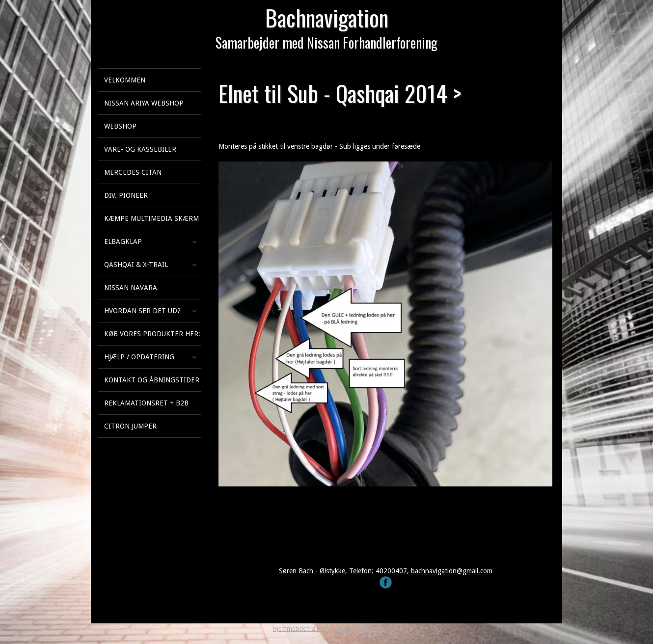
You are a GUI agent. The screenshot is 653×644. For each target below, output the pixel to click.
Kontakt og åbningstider (152, 380)
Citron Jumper (130, 426)
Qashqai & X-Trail (136, 265)
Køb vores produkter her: (152, 334)
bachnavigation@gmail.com (452, 571)
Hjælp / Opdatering (139, 357)
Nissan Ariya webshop (144, 103)
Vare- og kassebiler (140, 149)
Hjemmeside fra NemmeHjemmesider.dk (327, 629)
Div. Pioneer (126, 195)
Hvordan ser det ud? (142, 311)
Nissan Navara (131, 288)
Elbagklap (123, 241)
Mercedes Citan (133, 172)
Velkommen (125, 80)
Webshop (120, 126)
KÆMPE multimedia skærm (151, 218)
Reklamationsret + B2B (146, 403)
